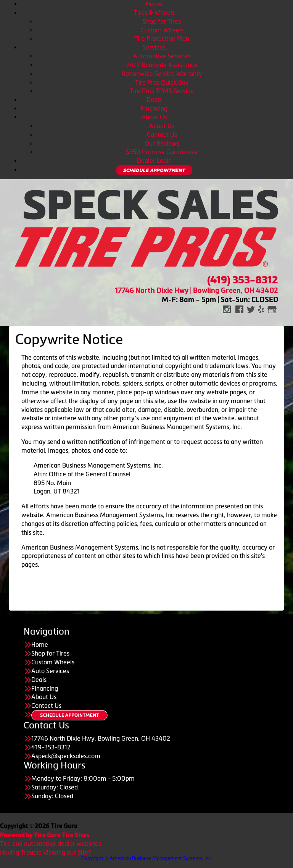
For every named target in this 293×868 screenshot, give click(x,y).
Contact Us (162, 135)
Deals (154, 100)
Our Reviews (162, 143)
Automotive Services (162, 56)
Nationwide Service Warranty (162, 74)
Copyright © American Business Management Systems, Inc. (146, 858)
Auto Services (50, 671)
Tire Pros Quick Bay (162, 82)
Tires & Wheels (154, 13)
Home (154, 4)
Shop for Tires (162, 21)
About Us (154, 117)
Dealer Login (154, 161)
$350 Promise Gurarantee (162, 152)
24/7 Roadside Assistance (162, 65)
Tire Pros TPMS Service (162, 91)
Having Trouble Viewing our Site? (45, 852)
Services (154, 47)
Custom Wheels (162, 30)
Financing (154, 108)
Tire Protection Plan (162, 39)
